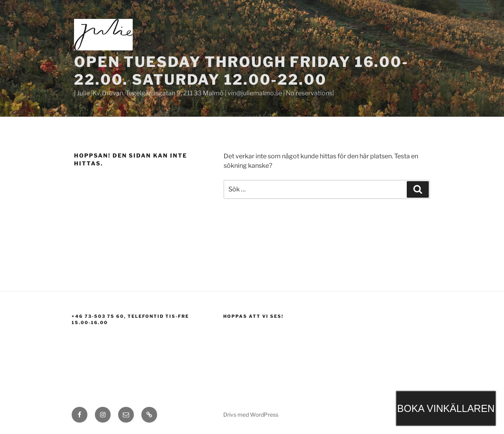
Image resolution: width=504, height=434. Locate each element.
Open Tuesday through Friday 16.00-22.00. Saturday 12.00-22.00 (241, 71)
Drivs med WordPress (251, 415)
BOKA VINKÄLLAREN (446, 408)
